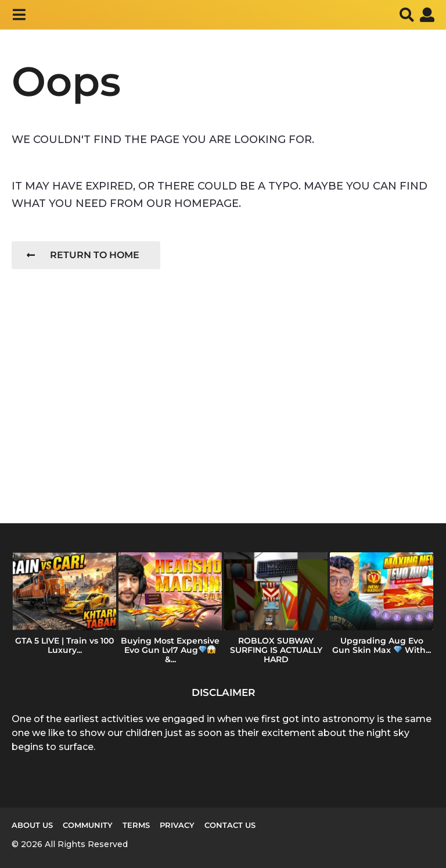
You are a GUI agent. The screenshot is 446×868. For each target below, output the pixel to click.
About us (32, 825)
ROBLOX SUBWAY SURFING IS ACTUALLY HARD (276, 650)
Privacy (177, 825)
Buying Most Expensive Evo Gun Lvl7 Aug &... (170, 650)
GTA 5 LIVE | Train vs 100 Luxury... (64, 645)
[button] (19, 15)
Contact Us (230, 825)
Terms (136, 825)
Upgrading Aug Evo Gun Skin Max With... (382, 645)
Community (88, 825)
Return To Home (83, 255)
